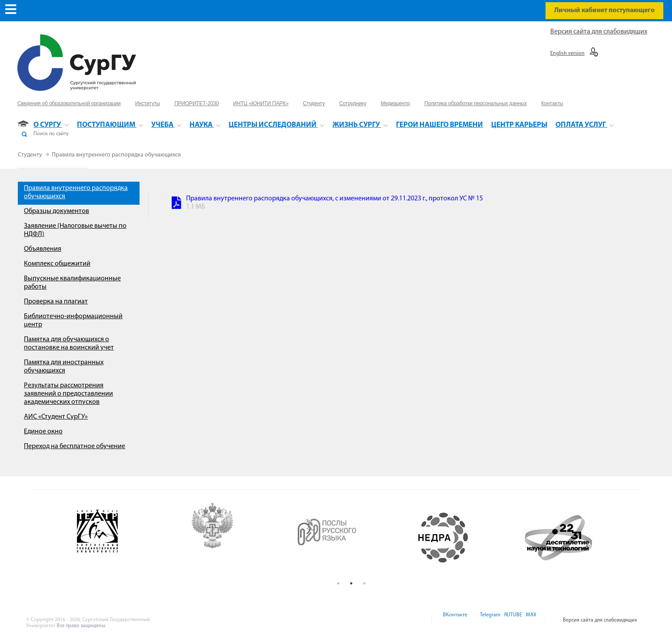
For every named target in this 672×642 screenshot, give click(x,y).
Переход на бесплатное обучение (75, 446)
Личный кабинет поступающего (604, 10)
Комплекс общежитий (57, 264)
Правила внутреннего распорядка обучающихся (116, 155)
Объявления (43, 249)
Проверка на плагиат (56, 302)
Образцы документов (57, 211)
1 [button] (338, 583)
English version (567, 53)
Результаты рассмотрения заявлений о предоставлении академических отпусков (68, 394)
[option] (121, 538)
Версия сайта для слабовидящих (599, 32)
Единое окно (43, 432)
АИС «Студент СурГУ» (56, 417)
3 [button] (364, 583)
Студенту (31, 155)
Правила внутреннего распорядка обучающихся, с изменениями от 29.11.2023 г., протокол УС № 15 (334, 199)
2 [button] (351, 583)
